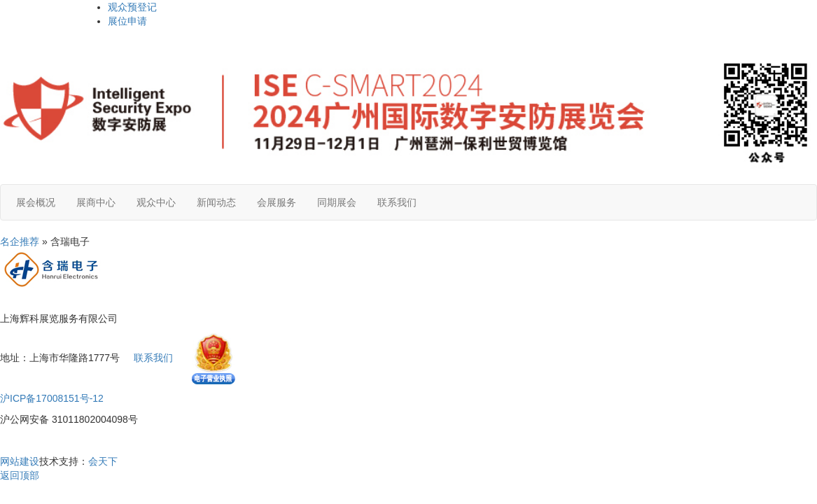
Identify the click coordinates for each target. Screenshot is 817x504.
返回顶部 (20, 475)
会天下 (103, 461)
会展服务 (277, 202)
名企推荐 (20, 241)
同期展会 (337, 202)
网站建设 (20, 461)
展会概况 (36, 202)
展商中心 (96, 202)
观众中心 (156, 202)
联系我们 (397, 202)
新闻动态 (216, 202)
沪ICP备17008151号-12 (52, 398)
